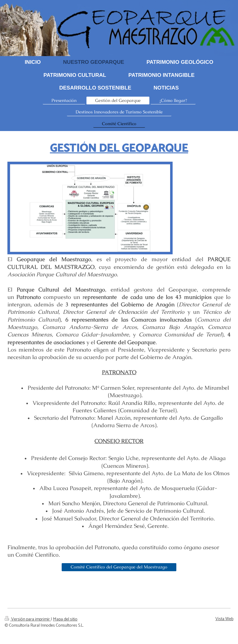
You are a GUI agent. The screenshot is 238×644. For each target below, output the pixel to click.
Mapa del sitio (65, 619)
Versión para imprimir (28, 619)
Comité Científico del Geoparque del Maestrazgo (119, 567)
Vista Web (224, 619)
